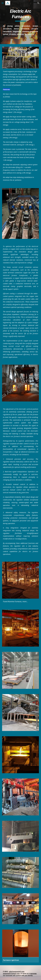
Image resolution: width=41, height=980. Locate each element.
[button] (3, 3)
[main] (21, 15)
